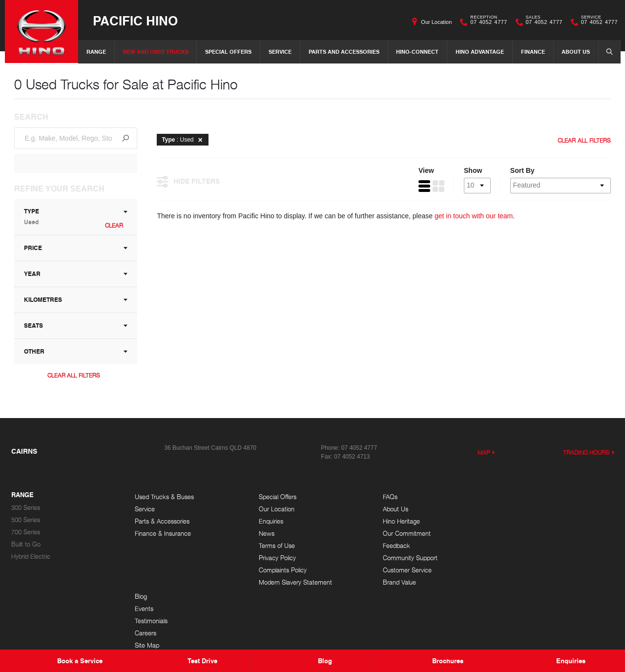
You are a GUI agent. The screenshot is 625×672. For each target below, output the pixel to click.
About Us (576, 52)
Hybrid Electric (31, 556)
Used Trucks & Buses (164, 497)
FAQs (389, 497)
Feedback (395, 546)
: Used (184, 140)
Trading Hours (586, 452)
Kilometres (76, 300)
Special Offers (228, 52)
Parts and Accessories (344, 52)
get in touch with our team (474, 216)
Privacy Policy (277, 558)
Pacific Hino (135, 20)
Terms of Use (276, 546)
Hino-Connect (417, 52)
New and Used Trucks (156, 52)
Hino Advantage (480, 52)
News (266, 534)
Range (96, 52)
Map (484, 452)
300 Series (26, 508)
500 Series (26, 520)
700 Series (26, 532)
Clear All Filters (74, 375)
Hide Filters (189, 181)
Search (606, 51)
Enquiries (271, 521)
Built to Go (26, 544)
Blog (511, 497)
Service (280, 52)
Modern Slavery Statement (295, 582)
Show (472, 171)
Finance (533, 52)
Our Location (436, 22)
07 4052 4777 (486, 22)
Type (76, 217)
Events (514, 509)
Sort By (522, 171)
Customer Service (406, 570)
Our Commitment (405, 534)
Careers (516, 534)
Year (76, 274)
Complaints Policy (282, 570)
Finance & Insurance (163, 534)
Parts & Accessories (162, 521)
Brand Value (398, 582)
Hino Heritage (400, 521)
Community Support (409, 558)
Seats (76, 325)
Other (76, 351)
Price (76, 248)
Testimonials (521, 521)
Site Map (517, 546)
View (426, 171)
